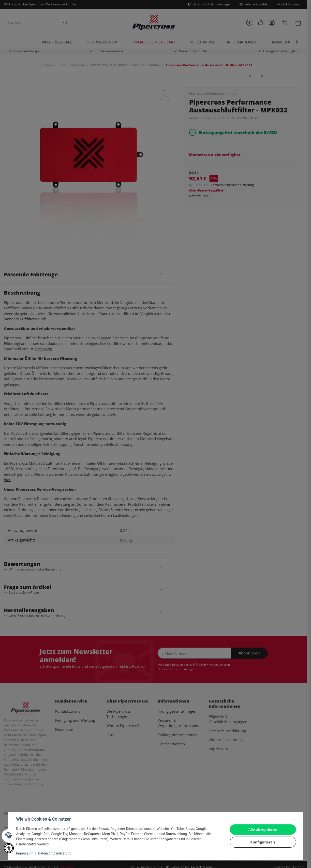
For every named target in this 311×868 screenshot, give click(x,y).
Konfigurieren (263, 842)
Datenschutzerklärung (55, 853)
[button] (9, 848)
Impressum (25, 853)
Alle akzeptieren (263, 829)
